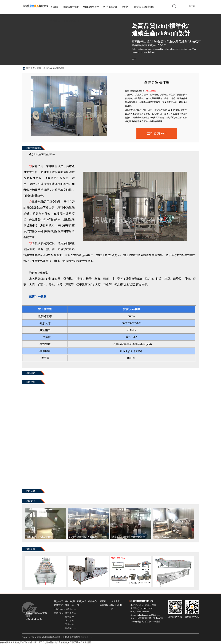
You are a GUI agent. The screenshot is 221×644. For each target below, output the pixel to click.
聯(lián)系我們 (71, 21)
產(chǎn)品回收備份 (55, 68)
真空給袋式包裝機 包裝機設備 (71, 624)
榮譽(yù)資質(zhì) (60, 613)
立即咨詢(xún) (157, 133)
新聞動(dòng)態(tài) (144, 7)
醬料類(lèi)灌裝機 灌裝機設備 (71, 617)
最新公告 (104, 605)
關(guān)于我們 (71, 7)
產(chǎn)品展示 (91, 7)
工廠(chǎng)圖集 (60, 609)
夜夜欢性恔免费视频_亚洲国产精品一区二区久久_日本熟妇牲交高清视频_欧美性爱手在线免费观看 (45, 642)
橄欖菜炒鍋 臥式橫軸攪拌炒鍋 (71, 628)
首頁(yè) (55, 7)
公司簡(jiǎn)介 (60, 605)
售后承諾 (55, 21)
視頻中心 (125, 7)
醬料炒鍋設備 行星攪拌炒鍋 (71, 605)
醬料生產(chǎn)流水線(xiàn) (71, 613)
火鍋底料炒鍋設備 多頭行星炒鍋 (71, 609)
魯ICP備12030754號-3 (91, 637)
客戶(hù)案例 (110, 7)
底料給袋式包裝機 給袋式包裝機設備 (71, 621)
